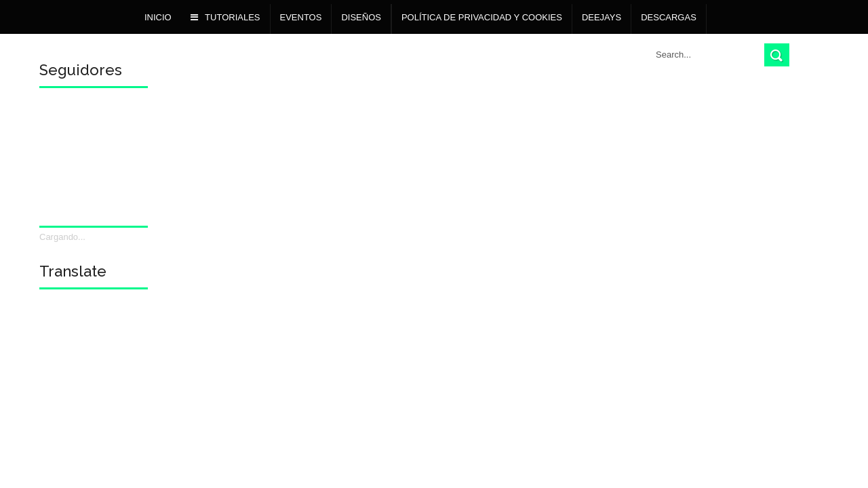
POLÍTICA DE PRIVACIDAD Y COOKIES (482, 17)
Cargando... (62, 237)
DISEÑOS (361, 17)
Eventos (301, 17)
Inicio (158, 17)
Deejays (601, 17)
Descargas (669, 17)
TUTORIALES (225, 17)
